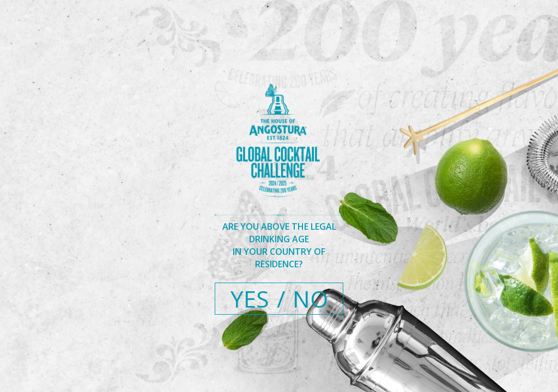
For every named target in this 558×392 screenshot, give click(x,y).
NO (310, 299)
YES (250, 299)
